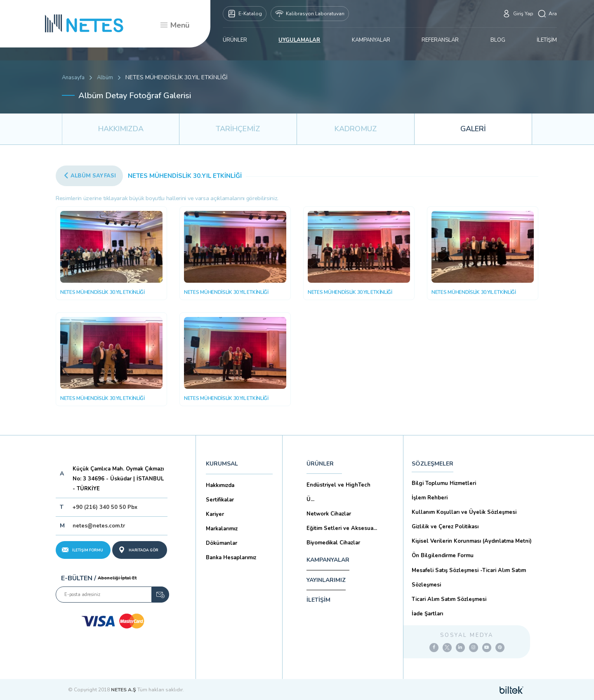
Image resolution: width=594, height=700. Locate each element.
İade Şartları (427, 614)
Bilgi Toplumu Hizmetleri (444, 483)
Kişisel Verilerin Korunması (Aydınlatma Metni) (472, 541)
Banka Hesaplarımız (231, 558)
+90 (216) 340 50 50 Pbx (105, 507)
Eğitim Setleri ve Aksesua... (342, 528)
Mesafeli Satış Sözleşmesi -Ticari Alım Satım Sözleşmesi (469, 578)
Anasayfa (73, 78)
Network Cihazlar (329, 514)
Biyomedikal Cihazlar (333, 543)
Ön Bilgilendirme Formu (443, 556)
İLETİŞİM (547, 40)
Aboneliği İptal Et (117, 578)
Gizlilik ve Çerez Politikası (445, 527)
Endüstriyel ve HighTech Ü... (338, 492)
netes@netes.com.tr (99, 526)
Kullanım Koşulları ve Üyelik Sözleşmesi (464, 512)
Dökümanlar (222, 543)
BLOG (498, 40)
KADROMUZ (356, 129)
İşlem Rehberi (430, 498)
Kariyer (215, 514)
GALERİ (473, 129)
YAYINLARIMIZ (326, 580)
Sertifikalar (220, 500)
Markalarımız (222, 529)
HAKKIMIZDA (121, 129)
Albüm (105, 78)
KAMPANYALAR (371, 40)
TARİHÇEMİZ (238, 129)
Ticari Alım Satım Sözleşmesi (449, 599)
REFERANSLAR (440, 40)
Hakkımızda (220, 485)
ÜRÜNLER (235, 40)
